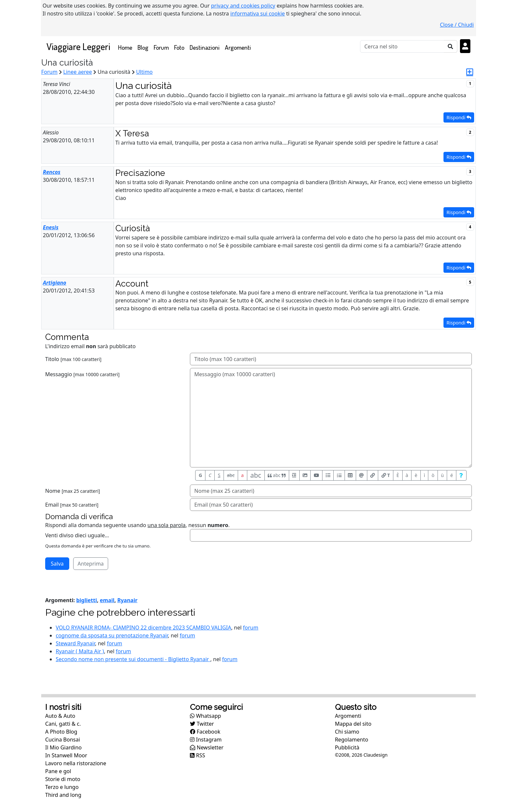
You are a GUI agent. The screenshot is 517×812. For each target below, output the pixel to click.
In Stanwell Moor (66, 755)
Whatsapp (205, 716)
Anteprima (91, 564)
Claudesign (375, 755)
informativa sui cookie (258, 14)
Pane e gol (58, 771)
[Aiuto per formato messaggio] (461, 475)
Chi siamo (347, 732)
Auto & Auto (60, 716)
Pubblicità (347, 747)
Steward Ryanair (75, 643)
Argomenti (238, 47)
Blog (143, 47)
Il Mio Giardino (63, 747)
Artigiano (55, 283)
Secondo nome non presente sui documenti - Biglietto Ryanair (133, 659)
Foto (179, 47)
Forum (161, 47)
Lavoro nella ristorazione (76, 763)
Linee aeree (78, 72)
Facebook (205, 732)
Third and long (63, 795)
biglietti (87, 600)
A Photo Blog (61, 732)
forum (251, 628)
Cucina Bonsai (63, 740)
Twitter (202, 724)
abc (231, 475)
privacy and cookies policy (243, 6)
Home (126, 47)
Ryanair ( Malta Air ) (80, 651)
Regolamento (352, 740)
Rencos (52, 172)
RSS (198, 755)
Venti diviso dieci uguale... (77, 535)
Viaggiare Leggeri (78, 46)
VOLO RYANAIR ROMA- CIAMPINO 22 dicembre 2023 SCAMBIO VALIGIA (143, 628)
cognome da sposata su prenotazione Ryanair (112, 635)
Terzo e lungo (62, 787)
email (107, 600)
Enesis (51, 227)
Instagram (206, 740)
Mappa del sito (353, 724)
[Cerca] (402, 46)
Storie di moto (63, 779)
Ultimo (144, 72)
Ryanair (127, 600)
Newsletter (207, 747)
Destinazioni (205, 47)
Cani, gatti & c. (63, 724)
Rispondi (459, 117)
